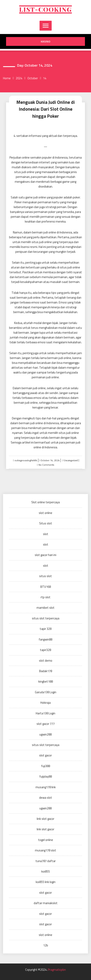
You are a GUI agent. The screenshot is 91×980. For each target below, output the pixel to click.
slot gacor (45, 755)
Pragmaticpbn (57, 970)
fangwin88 (45, 639)
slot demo (46, 661)
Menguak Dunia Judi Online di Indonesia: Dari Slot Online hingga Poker (46, 109)
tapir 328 (46, 629)
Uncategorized (71, 460)
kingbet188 (46, 681)
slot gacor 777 (46, 724)
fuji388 (46, 766)
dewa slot (46, 798)
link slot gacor (45, 819)
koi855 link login (46, 882)
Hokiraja (45, 703)
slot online (45, 513)
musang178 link (46, 787)
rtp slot (45, 597)
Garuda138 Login (46, 692)
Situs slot (46, 523)
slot (46, 534)
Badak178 (46, 671)
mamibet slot (45, 608)
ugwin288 (45, 734)
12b (46, 945)
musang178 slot (45, 850)
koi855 (46, 871)
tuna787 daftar (46, 861)
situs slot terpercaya (46, 618)
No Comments (46, 465)
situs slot (45, 576)
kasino (45, 41)
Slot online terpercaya (45, 502)
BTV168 (46, 587)
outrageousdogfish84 (26, 460)
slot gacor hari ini (45, 555)
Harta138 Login (45, 713)
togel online (46, 840)
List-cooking (45, 9)
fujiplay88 (46, 776)
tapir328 (45, 650)
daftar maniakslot (46, 903)
